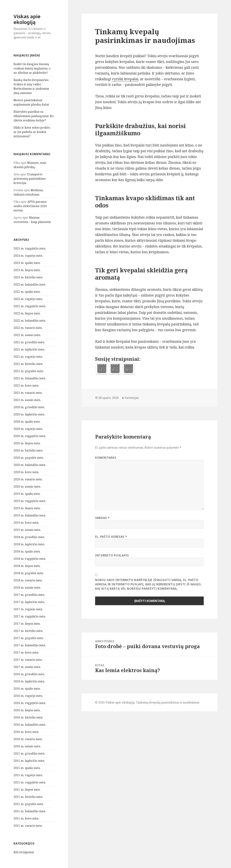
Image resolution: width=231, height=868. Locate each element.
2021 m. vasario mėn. (28, 393)
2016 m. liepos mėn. (27, 710)
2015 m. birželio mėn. (28, 797)
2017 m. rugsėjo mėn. (28, 609)
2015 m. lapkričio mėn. (29, 761)
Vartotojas (132, 398)
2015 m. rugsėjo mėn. (28, 775)
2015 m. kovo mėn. (26, 818)
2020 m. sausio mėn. (27, 486)
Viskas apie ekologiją (27, 19)
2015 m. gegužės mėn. (29, 804)
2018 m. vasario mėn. (28, 580)
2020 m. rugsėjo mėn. (28, 429)
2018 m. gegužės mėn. (29, 573)
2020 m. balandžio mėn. (30, 465)
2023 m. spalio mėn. (27, 263)
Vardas (102, 518)
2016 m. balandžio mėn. (30, 725)
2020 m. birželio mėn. (28, 450)
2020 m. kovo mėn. (26, 472)
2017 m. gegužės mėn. (29, 638)
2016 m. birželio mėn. (28, 717)
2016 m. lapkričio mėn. (29, 681)
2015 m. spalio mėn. (27, 768)
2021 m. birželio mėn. (28, 364)
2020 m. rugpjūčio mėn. (30, 436)
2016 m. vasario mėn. (28, 739)
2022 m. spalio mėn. (27, 292)
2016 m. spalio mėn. (27, 689)
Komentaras (106, 458)
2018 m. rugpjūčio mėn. (30, 559)
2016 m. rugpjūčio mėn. (30, 703)
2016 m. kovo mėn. (26, 732)
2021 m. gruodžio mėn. (29, 342)
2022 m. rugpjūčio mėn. (30, 306)
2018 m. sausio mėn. (27, 588)
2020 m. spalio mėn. (27, 422)
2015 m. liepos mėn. (27, 790)
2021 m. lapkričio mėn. (29, 349)
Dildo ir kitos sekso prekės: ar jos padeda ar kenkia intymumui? (32, 132)
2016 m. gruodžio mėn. (29, 674)
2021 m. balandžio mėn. (30, 378)
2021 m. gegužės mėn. (29, 371)
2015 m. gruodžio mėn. (29, 753)
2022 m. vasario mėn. (28, 328)
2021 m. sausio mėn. (27, 400)
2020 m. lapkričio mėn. (29, 414)
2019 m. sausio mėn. (27, 530)
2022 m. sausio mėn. (27, 335)
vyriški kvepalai (125, 79)
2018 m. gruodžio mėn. (29, 537)
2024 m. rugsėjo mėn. (28, 256)
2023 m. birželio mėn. (28, 277)
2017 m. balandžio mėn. (30, 645)
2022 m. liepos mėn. (27, 313)
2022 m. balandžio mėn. (30, 321)
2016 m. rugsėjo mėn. (28, 696)
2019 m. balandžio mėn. (30, 515)
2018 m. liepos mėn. (27, 566)
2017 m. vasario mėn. (28, 660)
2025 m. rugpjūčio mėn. (30, 248)
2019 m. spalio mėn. (27, 494)
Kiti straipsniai (24, 852)
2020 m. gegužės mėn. (29, 458)
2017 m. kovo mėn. (26, 652)
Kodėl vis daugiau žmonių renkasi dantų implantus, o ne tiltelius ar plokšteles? (32, 68)
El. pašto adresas (111, 537)
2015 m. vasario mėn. (28, 826)
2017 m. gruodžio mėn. (29, 595)
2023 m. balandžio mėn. (30, 284)
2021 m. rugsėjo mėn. (28, 357)
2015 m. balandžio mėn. (30, 811)
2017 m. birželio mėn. (28, 631)
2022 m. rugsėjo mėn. (28, 299)
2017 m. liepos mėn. (27, 624)
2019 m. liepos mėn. (27, 508)
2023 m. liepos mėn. (27, 270)
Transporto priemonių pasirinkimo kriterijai (30, 179)
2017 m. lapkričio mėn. (29, 602)
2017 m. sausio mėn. (27, 667)
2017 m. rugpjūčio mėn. (30, 616)
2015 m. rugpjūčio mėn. (30, 782)
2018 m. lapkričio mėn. (29, 544)
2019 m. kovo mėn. (26, 523)
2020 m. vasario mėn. (28, 479)
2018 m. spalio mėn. (27, 551)
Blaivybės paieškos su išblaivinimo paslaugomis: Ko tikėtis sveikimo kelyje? (34, 116)
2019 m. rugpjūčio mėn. (30, 501)
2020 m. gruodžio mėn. (29, 407)
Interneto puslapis (112, 555)
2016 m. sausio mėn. (27, 746)
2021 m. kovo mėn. (26, 385)
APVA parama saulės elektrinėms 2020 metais (30, 206)
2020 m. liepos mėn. (27, 443)
